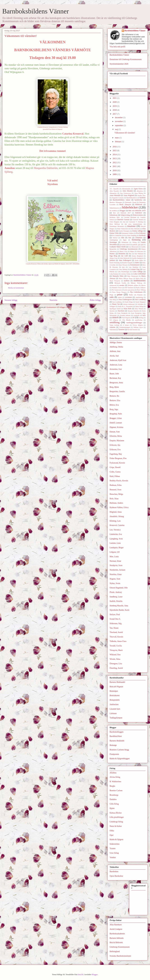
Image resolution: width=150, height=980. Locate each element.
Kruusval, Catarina (117, 525)
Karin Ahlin (139, 260)
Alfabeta (113, 773)
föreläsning (136, 240)
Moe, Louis (114, 557)
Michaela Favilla (120, 283)
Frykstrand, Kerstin (117, 463)
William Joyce (138, 327)
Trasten (113, 848)
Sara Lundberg (140, 299)
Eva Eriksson (141, 233)
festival (115, 238)
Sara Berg (113, 299)
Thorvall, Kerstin (116, 637)
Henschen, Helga (116, 494)
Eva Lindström (117, 235)
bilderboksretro (114, 208)
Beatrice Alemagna (116, 202)
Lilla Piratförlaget (123, 272)
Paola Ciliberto (141, 288)
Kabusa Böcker (116, 813)
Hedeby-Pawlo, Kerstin (119, 481)
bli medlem (113, 211)
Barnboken (114, 871)
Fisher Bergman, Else (118, 458)
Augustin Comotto (118, 198)
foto (130, 238)
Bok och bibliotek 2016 (137, 211)
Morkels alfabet (133, 285)
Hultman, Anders (116, 503)
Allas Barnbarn (116, 925)
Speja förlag (139, 306)
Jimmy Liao (113, 258)
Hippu (132, 251)
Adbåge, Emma (116, 342)
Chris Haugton (114, 222)
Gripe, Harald (115, 467)
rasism (120, 297)
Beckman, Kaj (115, 378)
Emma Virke (114, 233)
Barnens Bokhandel (117, 682)
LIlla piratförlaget (117, 817)
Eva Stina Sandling (130, 235)
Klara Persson (123, 265)
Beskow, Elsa (115, 400)
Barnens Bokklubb (117, 741)
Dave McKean (115, 224)
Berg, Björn (114, 387)
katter (137, 263)
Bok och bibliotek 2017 (122, 213)
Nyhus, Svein (115, 583)
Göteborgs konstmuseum (129, 249)
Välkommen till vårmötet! (125, 133)
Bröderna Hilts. (115, 217)
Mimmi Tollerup (136, 283)
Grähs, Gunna (115, 472)
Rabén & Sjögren (116, 840)
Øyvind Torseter (132, 330)
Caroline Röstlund (130, 217)
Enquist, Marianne (117, 441)
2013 (115, 159)
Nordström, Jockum (117, 570)
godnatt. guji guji (138, 245)
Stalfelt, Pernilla (116, 601)
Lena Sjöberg (123, 269)
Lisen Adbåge (138, 272)
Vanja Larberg (114, 325)
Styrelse (112, 311)
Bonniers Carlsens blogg (119, 750)
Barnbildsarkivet (132, 198)
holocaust (140, 251)
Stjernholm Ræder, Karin (120, 610)
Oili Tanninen (129, 288)
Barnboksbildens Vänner (36, 11)
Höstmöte (122, 254)
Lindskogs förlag (116, 822)
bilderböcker (130, 207)
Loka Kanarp (114, 274)
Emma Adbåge (138, 231)
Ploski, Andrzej (116, 592)
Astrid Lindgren (116, 929)
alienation (140, 191)
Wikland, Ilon (115, 655)
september (119, 125)
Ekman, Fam (115, 432)
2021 (115, 98)
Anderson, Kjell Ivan (118, 360)
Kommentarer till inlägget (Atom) (59, 307)
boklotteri (139, 213)
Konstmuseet (135, 265)
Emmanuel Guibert (128, 233)
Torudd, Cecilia (116, 646)
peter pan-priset (129, 290)
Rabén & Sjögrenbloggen (120, 759)
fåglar (125, 240)
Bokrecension (138, 215)
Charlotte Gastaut (123, 220)
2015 (115, 151)
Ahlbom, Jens (115, 351)
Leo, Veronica (115, 530)
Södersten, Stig (116, 623)
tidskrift (115, 318)
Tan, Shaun (114, 628)
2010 (115, 171)
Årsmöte (121, 330)
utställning (115, 322)
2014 (115, 155)
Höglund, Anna (116, 512)
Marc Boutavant (133, 276)
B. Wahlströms (115, 782)
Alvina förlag (115, 777)
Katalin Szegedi (127, 263)
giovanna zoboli (125, 245)
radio (112, 297)
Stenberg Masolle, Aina (119, 606)
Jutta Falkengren (125, 260)
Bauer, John (114, 374)
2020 (115, 102)
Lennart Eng (135, 269)
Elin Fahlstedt (135, 229)
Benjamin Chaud (131, 202)
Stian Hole (127, 309)
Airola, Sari (114, 356)
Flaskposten (114, 754)
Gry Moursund (133, 247)
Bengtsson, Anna (116, 383)
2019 (115, 106)
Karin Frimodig (115, 263)
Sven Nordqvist (122, 313)
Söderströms (115, 844)
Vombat (113, 857)
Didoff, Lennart (116, 423)
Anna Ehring (139, 193)
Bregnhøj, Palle (116, 414)
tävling (141, 318)
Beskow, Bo (114, 396)
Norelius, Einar (116, 574)
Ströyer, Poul (115, 614)
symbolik (137, 315)
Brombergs (114, 795)
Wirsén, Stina (115, 659)
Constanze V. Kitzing (136, 222)
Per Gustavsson (117, 290)
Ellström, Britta (116, 436)
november (119, 121)
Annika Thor (141, 195)
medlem (127, 281)
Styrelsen (121, 311)
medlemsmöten (139, 281)
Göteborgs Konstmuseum (120, 947)
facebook (142, 235)
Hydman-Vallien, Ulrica (119, 507)
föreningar (113, 242)
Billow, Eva (114, 405)
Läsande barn (115, 709)
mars (117, 138)
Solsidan (140, 304)
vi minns (126, 325)
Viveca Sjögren (138, 325)
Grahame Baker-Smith (118, 247)
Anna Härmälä (115, 195)
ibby (130, 254)
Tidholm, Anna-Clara (118, 641)
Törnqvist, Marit (116, 650)
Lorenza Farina (126, 274)
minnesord (113, 285)
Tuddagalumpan (116, 718)
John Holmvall (125, 258)
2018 (115, 110)
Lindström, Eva (116, 534)
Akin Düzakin (128, 191)
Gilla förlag (114, 804)
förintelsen (125, 242)
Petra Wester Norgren (119, 292)
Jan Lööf (124, 256)
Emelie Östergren (124, 231)
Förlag (135, 242)
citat (124, 222)
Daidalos (113, 799)
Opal (112, 835)
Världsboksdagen (125, 327)
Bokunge (113, 745)
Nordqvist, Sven (116, 565)
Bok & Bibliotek (116, 942)
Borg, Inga (114, 409)
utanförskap (139, 320)
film (123, 238)
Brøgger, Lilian (116, 418)
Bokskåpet (114, 691)
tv (134, 318)
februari (118, 142)
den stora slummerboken (133, 224)
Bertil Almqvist (125, 205)
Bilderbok (139, 205)
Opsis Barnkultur (116, 876)
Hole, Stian (114, 499)
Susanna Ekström (133, 311)
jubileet (112, 260)
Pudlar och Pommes (136, 295)
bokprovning (125, 215)
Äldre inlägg (95, 300)
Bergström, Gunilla (117, 391)
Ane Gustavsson (125, 193)
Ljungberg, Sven (116, 539)
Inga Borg (113, 256)
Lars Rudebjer (134, 267)
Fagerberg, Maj (116, 454)
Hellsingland (115, 951)
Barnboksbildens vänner (122, 200)
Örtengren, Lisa (116, 664)
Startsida (53, 300)
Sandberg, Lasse (116, 597)
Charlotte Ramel (138, 220)
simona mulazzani (129, 304)
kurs (123, 267)
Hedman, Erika (116, 485)
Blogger (95, 974)
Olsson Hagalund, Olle (119, 588)
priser (120, 295)
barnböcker (138, 200)
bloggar (123, 211)
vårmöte (112, 327)
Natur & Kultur (116, 826)
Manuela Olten (118, 276)
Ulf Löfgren (114, 320)
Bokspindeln (115, 700)
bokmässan (114, 215)
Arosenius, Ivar (116, 369)
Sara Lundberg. (117, 302)
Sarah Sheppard (141, 302)
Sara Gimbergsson (125, 299)
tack (144, 315)
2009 (115, 174)
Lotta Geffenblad (139, 274)
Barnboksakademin (117, 934)
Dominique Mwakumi (117, 226)
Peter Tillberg (141, 290)
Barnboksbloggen (117, 732)
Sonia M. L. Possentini (125, 306)
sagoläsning (139, 297)
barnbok (143, 198)
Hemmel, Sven (115, 490)
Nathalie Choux (117, 288)
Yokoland (113, 330)
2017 (115, 114)
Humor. (112, 254)
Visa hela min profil (117, 47)
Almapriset (113, 193)
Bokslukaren (115, 695)
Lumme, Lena (115, 543)
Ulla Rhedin (126, 320)
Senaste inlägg (11, 300)
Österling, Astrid (116, 668)
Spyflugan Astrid (115, 309)
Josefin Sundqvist (138, 258)
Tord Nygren (126, 318)
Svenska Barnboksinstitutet (120, 956)
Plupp (111, 295)
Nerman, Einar (115, 561)
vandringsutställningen (134, 323)
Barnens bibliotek (117, 938)
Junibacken (114, 704)
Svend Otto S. (115, 619)
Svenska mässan (125, 315)
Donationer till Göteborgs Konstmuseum (126, 59)
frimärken (139, 238)
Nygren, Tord (115, 579)
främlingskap (114, 240)
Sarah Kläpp (129, 302)
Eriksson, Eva (115, 450)
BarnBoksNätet (116, 736)
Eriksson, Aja (115, 445)
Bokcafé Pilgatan (116, 687)
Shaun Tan (116, 304)
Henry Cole (123, 251)
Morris (143, 285)
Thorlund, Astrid (116, 632)
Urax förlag (114, 853)
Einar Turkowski (123, 229)
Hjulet (112, 808)
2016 (115, 147)
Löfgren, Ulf (115, 552)
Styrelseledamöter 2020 (119, 64)
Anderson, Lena (116, 365)
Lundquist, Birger (117, 548)
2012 (115, 163)
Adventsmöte (126, 189)
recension (128, 297)
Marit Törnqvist (115, 281)
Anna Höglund (129, 195)
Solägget (112, 306)
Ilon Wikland (139, 254)
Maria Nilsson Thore (126, 278)
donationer (131, 226)
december (119, 117)
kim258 (81, 974)
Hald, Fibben (115, 476)
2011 (115, 166)
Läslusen (113, 713)
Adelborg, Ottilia (116, 347)
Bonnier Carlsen (116, 791)
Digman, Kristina (116, 427)
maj (117, 129)
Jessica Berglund (137, 256)
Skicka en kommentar (16, 288)
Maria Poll (139, 278)
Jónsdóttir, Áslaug (117, 516)
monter (122, 285)
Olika (112, 831)
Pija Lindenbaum (136, 292)
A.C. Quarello (114, 189)
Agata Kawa (138, 189)
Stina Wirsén (139, 309)
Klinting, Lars (115, 521)
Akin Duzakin (114, 191)
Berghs (112, 786)
